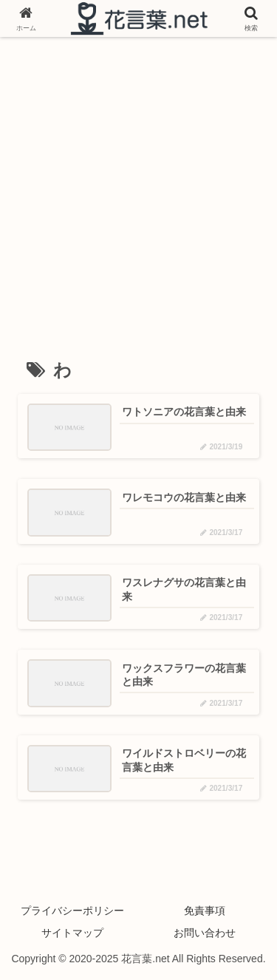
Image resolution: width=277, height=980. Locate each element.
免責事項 (205, 911)
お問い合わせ (205, 933)
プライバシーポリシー (72, 911)
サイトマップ (72, 933)
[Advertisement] (138, 189)
